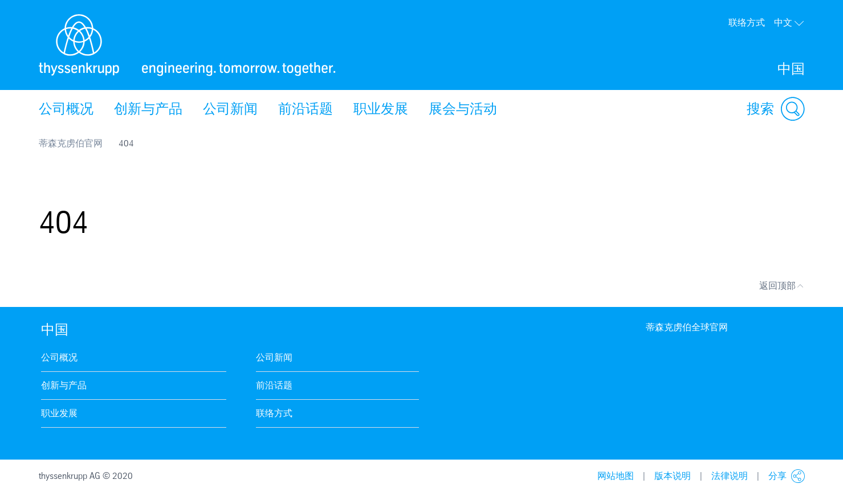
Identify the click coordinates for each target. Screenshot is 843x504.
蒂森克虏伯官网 (71, 143)
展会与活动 (463, 109)
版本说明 (673, 476)
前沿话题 (306, 109)
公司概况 (66, 109)
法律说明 (730, 476)
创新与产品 (148, 109)
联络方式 (747, 22)
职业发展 (381, 109)
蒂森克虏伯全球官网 (687, 327)
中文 (789, 22)
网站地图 (616, 476)
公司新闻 (230, 109)
